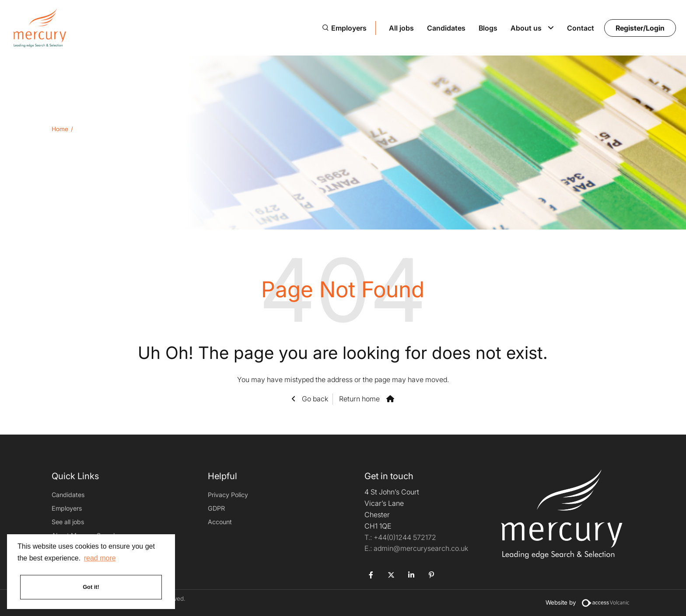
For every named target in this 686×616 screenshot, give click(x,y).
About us (526, 28)
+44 (405, 537)
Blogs (488, 28)
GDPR (216, 508)
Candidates (446, 28)
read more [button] (100, 558)
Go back (314, 399)
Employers (349, 28)
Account (220, 522)
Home (60, 129)
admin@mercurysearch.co (416, 548)
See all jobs (68, 522)
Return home (359, 399)
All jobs (401, 28)
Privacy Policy (228, 495)
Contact (581, 28)
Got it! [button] (91, 587)
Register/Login (640, 28)
